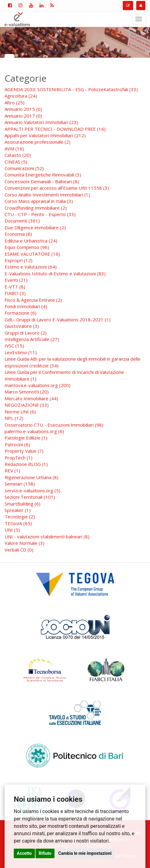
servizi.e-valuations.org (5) (32, 490)
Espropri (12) (19, 260)
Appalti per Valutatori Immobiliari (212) (45, 135)
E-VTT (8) (15, 287)
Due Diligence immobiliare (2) (35, 227)
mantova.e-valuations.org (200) (37, 385)
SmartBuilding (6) (22, 504)
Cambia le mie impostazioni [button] (85, 853)
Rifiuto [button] (45, 853)
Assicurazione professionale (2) (37, 142)
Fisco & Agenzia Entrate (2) (33, 300)
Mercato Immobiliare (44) (31, 398)
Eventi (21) (16, 280)
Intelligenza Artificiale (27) (32, 339)
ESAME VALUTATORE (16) (32, 254)
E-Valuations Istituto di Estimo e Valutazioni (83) (55, 273)
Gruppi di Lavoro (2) (26, 333)
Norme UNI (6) (20, 412)
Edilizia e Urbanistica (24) (31, 241)
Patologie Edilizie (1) (26, 438)
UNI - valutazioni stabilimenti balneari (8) (47, 537)
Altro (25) (15, 103)
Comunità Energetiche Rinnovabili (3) (43, 175)
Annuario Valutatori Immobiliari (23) (41, 122)
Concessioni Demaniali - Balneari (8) (42, 181)
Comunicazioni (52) (24, 168)
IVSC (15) (14, 346)
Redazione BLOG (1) (26, 464)
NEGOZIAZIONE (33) (27, 405)
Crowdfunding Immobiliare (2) (36, 208)
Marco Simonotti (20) (27, 392)
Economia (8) (18, 234)
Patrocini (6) (17, 444)
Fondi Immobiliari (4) (26, 306)
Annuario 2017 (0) (23, 116)
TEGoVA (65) (18, 523)
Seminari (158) (20, 484)
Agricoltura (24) (21, 96)
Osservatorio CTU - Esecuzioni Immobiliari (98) (54, 425)
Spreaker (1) (18, 510)
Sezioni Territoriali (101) (30, 497)
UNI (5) (12, 530)
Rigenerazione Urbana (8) (32, 477)
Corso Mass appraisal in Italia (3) (39, 201)
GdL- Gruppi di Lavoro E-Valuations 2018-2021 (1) (58, 320)
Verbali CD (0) (19, 550)
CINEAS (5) (16, 162)
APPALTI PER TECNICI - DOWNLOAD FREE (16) (55, 129)
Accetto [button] (24, 853)
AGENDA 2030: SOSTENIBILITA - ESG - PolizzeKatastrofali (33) (71, 89)
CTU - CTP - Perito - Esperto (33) (40, 214)
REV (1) (12, 471)
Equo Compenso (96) (27, 247)
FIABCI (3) (15, 293)
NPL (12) (14, 418)
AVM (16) (14, 149)
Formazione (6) (21, 313)
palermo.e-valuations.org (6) (34, 431)
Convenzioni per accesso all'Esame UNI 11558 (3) (57, 188)
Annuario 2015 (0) (23, 109)
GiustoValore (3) (22, 326)
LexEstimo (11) (21, 352)
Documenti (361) (22, 221)
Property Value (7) (24, 451)
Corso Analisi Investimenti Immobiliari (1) (47, 195)
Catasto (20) (18, 155)
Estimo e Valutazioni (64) (31, 267)
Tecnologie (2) (20, 517)
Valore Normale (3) (24, 543)
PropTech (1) (19, 458)
